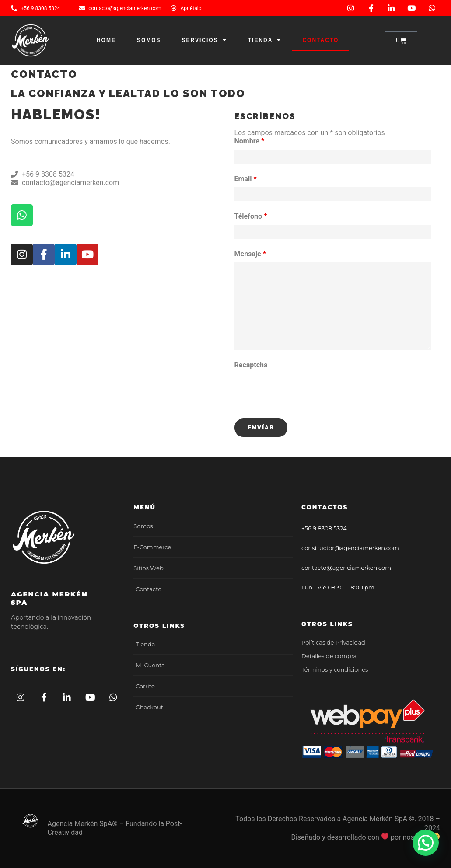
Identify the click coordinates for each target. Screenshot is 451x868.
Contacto (320, 40)
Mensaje (250, 254)
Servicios (205, 40)
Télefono (251, 216)
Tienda (265, 40)
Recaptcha (251, 365)
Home (106, 40)
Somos (149, 40)
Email (246, 179)
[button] (426, 843)
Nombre (250, 141)
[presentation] (301, 390)
